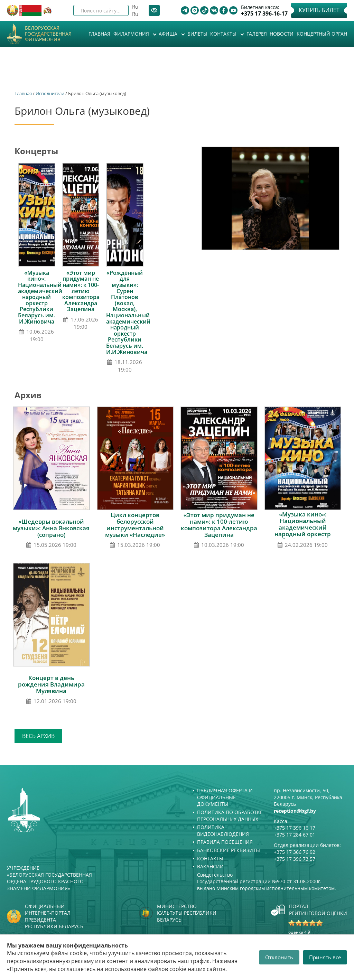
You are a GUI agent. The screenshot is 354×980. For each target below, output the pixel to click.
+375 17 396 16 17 (295, 828)
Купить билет (319, 10)
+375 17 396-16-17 (264, 14)
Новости (282, 34)
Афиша (169, 34)
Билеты (197, 34)
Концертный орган (322, 34)
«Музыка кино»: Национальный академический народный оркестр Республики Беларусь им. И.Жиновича (40, 297)
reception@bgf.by (295, 811)
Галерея (257, 34)
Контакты (224, 34)
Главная (99, 34)
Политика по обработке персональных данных (230, 816)
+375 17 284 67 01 (295, 835)
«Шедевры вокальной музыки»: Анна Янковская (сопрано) (51, 528)
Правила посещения (225, 842)
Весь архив (38, 736)
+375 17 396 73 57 (295, 859)
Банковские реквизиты (229, 850)
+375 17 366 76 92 (295, 852)
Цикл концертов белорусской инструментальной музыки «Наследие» (135, 525)
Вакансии (210, 866)
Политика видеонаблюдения (223, 830)
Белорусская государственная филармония (48, 34)
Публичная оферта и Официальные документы (225, 797)
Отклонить (279, 957)
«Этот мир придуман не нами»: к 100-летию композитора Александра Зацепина (81, 291)
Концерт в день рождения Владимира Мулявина (51, 684)
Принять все (325, 957)
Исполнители (50, 93)
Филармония (132, 34)
